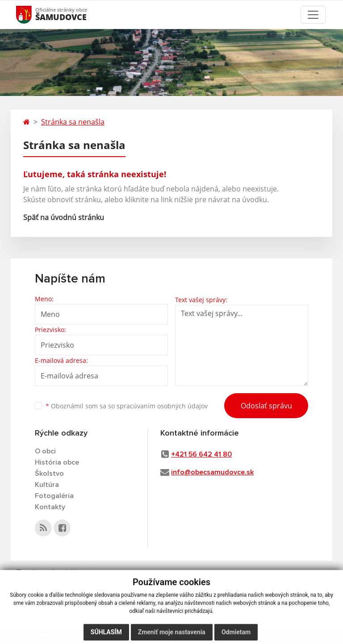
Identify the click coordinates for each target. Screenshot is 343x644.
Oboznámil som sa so (127, 406)
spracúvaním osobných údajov (162, 406)
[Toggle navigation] (313, 15)
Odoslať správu (266, 406)
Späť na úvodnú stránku (64, 217)
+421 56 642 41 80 (201, 454)
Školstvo (49, 474)
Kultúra (47, 485)
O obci (45, 451)
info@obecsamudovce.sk (212, 472)
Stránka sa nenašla (73, 122)
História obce (57, 462)
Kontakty (50, 507)
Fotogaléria (54, 496)
